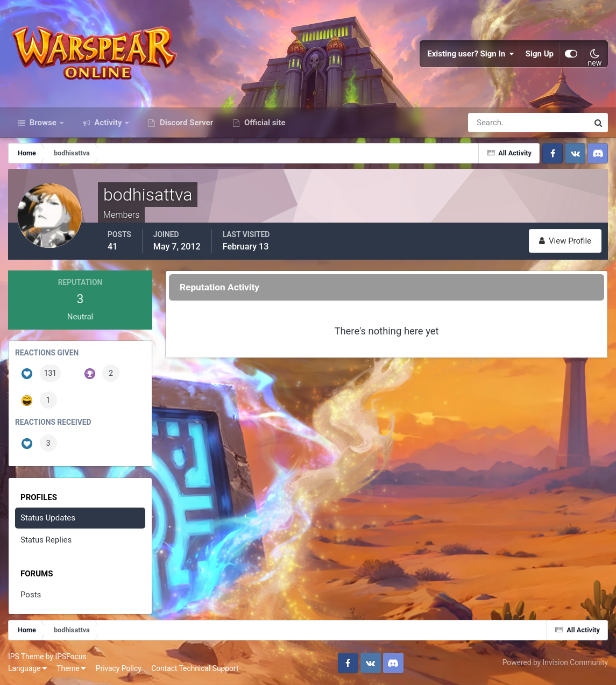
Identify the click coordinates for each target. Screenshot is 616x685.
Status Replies (46, 540)
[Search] (491, 123)
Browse (43, 123)
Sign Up (540, 54)
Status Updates (48, 518)
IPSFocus (70, 657)
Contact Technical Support (195, 668)
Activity (108, 123)
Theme (71, 668)
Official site (264, 123)
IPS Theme (26, 657)
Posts (31, 595)
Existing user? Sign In (471, 54)
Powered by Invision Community (555, 662)
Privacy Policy (119, 668)
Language (27, 668)
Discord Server (185, 123)
